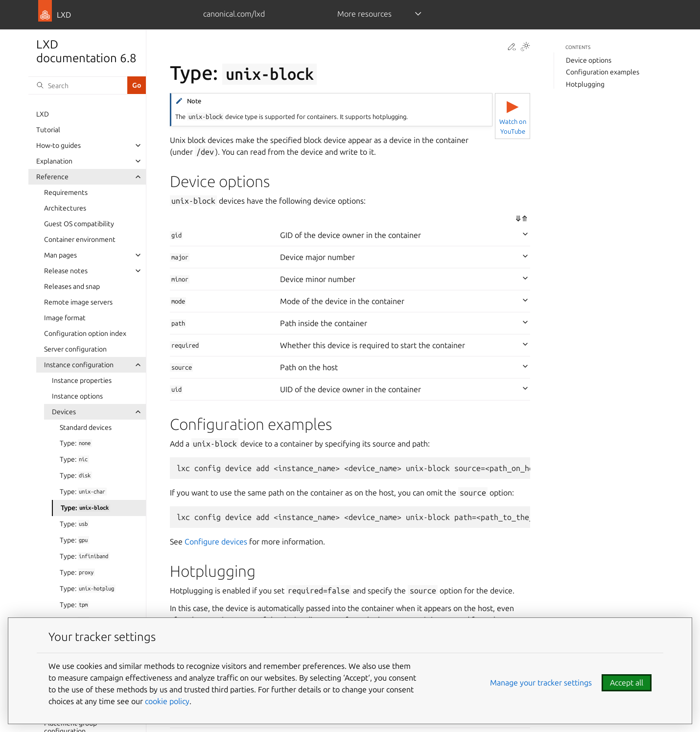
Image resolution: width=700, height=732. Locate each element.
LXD (43, 114)
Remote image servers (78, 302)
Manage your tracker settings (541, 683)
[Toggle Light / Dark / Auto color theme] (525, 47)
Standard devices (86, 427)
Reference (52, 177)
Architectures (65, 208)
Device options (589, 60)
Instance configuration (79, 365)
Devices (64, 412)
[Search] (78, 85)
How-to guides (58, 145)
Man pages (60, 255)
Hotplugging (585, 84)
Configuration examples (603, 72)
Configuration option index (85, 333)
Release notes (66, 271)
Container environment (80, 239)
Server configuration (75, 349)
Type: (76, 443)
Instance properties (82, 380)
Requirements (66, 192)
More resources (364, 14)
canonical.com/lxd (234, 14)
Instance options (77, 396)
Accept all (627, 683)
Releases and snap (72, 286)
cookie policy (167, 701)
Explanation (54, 161)
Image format (65, 318)
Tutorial (48, 130)
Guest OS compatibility (79, 224)
